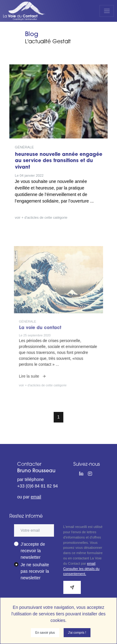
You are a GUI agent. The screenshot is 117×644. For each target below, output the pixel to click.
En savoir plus (45, 633)
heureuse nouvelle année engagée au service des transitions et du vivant (59, 161)
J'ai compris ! (77, 633)
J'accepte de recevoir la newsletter (33, 551)
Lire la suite (40, 361)
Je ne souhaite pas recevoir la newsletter (35, 571)
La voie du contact (45, 327)
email (36, 497)
